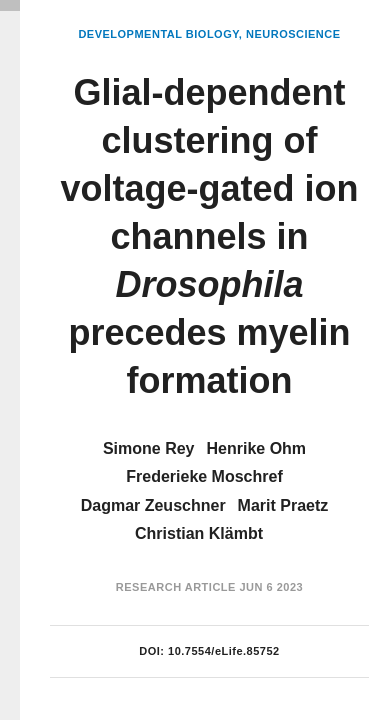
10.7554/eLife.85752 (224, 651)
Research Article (176, 587)
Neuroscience (293, 34)
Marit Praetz (283, 505)
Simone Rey (149, 448)
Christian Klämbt (199, 533)
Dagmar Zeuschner (153, 505)
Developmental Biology (158, 34)
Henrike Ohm (257, 448)
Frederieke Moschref (204, 476)
